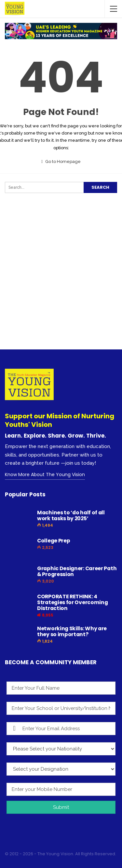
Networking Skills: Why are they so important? (72, 631)
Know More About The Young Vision (45, 474)
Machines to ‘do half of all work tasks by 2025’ (71, 515)
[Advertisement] (61, 284)
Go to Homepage (61, 161)
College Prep (54, 541)
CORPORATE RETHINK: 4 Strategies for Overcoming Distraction (73, 602)
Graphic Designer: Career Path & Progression (77, 571)
